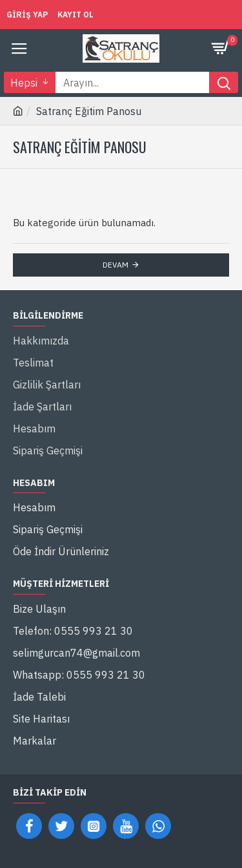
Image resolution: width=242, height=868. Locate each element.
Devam (116, 265)
